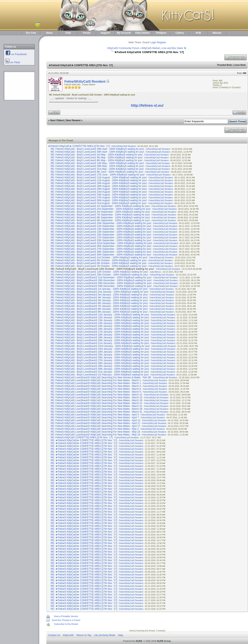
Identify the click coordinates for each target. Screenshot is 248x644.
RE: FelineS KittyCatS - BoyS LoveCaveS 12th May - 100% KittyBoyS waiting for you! (97, 163)
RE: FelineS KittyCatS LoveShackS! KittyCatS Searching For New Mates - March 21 (97, 403)
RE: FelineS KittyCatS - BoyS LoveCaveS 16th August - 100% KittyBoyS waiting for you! (99, 183)
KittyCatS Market (151, 48)
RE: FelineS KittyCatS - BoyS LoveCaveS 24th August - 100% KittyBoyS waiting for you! (99, 195)
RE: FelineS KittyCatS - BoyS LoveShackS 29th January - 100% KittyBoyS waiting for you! (100, 366)
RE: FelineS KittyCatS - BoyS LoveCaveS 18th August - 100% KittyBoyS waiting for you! (99, 186)
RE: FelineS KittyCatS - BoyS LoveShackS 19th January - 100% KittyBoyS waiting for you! (100, 338)
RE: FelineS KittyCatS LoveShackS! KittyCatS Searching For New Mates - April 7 (95, 417)
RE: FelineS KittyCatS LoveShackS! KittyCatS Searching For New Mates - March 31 (97, 412)
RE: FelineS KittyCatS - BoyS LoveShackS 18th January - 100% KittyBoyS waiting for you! (100, 335)
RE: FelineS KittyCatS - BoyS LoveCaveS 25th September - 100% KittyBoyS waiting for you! (101, 246)
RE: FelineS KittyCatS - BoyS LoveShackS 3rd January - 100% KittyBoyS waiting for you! (99, 295)
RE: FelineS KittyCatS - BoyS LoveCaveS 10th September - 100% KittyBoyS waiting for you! (101, 223)
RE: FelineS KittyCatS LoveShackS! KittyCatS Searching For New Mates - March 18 (97, 400)
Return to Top (84, 635)
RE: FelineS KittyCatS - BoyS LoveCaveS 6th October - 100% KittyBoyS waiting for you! (99, 263)
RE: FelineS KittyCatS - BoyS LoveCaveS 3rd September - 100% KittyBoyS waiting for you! (100, 212)
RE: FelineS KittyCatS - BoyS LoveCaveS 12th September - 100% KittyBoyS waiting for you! (101, 229)
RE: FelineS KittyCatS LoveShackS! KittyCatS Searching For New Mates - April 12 (95, 420)
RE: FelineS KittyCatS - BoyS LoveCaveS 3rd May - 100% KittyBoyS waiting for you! (97, 155)
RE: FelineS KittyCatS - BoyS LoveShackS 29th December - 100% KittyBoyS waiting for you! (101, 283)
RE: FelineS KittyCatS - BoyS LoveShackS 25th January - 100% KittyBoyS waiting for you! (100, 355)
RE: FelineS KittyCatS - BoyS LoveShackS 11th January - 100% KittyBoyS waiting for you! (100, 315)
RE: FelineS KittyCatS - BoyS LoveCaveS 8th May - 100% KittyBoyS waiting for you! (97, 160)
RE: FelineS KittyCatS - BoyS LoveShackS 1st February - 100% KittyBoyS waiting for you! (100, 375)
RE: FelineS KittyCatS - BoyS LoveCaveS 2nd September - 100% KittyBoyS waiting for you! (101, 209)
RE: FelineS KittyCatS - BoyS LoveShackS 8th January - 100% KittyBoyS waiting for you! (99, 309)
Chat (68, 33)
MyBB (139, 641)
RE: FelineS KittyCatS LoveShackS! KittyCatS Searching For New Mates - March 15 (97, 398)
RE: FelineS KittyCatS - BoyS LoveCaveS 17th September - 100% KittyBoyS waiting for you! (101, 238)
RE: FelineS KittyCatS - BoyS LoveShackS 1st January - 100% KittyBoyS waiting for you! (99, 289)
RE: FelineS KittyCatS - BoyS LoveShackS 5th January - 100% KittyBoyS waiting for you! (99, 300)
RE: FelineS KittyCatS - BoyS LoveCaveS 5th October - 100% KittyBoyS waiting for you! (99, 260)
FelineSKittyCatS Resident (85, 82)
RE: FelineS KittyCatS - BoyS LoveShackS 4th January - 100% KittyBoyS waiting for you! (99, 298)
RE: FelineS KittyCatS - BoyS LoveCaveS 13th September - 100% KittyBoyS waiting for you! (101, 232)
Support (105, 33)
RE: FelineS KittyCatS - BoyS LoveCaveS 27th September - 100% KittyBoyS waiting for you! (101, 249)
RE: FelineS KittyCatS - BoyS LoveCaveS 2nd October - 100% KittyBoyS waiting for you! (99, 258)
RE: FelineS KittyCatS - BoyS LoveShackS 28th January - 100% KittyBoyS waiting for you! (100, 363)
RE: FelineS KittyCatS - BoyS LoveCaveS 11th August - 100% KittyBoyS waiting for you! (99, 178)
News (49, 33)
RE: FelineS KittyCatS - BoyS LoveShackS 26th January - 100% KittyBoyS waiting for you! (100, 358)
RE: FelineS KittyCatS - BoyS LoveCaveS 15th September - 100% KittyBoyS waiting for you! (101, 235)
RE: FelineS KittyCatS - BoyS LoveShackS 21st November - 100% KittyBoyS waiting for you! (101, 278)
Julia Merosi (155, 272)
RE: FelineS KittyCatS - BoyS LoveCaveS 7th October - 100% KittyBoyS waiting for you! (99, 266)
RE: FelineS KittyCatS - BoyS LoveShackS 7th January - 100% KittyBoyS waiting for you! (99, 306)
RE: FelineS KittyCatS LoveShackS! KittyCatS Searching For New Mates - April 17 (95, 423)
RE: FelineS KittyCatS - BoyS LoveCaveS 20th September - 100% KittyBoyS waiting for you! (101, 240)
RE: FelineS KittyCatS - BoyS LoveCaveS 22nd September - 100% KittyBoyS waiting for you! (101, 243)
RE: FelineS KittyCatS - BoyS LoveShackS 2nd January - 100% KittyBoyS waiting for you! (100, 292)
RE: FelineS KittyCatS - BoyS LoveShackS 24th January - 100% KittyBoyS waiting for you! (100, 352)
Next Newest (73, 120)
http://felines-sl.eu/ (147, 105)
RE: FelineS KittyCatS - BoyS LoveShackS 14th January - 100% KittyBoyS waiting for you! (100, 323)
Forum (87, 33)
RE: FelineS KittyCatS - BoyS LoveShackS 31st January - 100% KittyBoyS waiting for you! (100, 372)
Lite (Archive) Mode (105, 635)
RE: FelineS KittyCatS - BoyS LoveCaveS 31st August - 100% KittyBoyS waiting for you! (99, 203)
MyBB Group (164, 641)
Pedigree (161, 33)
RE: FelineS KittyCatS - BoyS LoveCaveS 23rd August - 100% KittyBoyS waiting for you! (99, 192)
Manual (217, 33)
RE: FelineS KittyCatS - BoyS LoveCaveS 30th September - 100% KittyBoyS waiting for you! (101, 255)
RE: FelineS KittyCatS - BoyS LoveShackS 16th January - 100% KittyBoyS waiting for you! (100, 329)
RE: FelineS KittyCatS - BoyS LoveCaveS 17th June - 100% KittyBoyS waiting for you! (98, 175)
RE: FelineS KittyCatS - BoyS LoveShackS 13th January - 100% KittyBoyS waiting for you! (100, 320)
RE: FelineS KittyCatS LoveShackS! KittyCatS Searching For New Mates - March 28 (97, 409)
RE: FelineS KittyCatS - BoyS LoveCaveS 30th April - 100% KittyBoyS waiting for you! (97, 152)
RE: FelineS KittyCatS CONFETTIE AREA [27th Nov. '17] (82, 437)
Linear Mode (240, 65)
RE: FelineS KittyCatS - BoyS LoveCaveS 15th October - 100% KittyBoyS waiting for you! (99, 275)
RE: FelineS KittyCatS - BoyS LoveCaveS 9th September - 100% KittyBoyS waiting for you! (100, 220)
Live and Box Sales (172, 48)
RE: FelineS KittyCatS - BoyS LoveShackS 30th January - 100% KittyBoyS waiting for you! (100, 369)
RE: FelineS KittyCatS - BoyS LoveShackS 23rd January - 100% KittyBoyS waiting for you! (100, 349)
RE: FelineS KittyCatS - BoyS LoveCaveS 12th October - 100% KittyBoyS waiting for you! (99, 272)
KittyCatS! (68, 635)
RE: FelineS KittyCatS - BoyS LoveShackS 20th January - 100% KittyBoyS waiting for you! (100, 340)
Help (121, 635)
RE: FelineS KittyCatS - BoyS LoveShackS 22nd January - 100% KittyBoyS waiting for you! (100, 346)
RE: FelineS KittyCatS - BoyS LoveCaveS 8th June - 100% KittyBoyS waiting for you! (97, 172)
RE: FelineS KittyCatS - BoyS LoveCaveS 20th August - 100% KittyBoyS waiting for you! (99, 189)
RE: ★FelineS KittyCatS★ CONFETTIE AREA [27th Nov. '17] (84, 440)
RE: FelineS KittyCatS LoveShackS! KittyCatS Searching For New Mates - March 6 (96, 389)
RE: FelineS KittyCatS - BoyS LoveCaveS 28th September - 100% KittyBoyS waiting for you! (101, 252)
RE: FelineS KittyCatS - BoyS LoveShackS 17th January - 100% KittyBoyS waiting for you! (100, 332)
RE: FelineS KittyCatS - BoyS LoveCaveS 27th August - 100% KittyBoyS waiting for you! (99, 198)
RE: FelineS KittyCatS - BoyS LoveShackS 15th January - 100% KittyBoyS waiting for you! (100, 326)
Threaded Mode (224, 65)
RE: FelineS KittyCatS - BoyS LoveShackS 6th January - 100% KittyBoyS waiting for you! (99, 303)
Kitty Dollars (143, 33)
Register (162, 42)
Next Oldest (57, 120)
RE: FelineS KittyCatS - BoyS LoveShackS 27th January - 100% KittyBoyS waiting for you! (100, 360)
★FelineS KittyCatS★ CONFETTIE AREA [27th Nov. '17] (79, 146)
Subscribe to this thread (66, 624)
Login (153, 42)
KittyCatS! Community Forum (123, 48)
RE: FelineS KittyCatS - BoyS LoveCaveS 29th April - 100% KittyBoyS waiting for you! (97, 149)
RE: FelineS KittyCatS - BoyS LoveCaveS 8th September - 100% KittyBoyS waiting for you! (100, 218)
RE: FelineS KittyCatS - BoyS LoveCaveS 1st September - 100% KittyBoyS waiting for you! (100, 206)
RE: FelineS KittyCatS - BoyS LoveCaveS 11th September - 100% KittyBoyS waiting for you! (101, 226)
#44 (244, 73)
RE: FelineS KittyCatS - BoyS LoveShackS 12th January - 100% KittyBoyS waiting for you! (100, 318)
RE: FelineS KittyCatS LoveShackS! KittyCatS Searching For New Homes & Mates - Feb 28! (101, 378)
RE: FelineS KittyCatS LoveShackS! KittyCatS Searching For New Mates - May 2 (95, 429)
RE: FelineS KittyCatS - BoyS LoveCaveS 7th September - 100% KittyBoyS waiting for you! (100, 215)
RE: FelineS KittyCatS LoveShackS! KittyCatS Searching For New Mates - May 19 (95, 432)
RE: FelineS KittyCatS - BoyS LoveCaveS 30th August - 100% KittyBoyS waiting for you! (99, 200)
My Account (124, 33)
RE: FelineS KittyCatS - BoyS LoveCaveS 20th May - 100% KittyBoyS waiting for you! (97, 166)
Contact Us (54, 635)
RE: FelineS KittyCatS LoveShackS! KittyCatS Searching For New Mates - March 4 (96, 386)
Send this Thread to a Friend (66, 620)
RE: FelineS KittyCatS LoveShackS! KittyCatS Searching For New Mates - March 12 (97, 395)
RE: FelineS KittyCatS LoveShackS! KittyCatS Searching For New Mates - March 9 (96, 392)
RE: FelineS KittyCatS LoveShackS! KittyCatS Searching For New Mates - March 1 (96, 380)
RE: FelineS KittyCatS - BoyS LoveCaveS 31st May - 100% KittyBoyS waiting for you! (97, 169)
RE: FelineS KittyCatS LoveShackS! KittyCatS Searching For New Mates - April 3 (95, 415)
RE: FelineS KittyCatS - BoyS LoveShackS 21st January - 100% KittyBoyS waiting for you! (100, 343)
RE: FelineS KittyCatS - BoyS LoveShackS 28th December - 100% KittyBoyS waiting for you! (101, 280)
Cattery (180, 33)
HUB (198, 33)
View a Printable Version (66, 616)
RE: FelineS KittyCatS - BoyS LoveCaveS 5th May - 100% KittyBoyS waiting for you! (97, 158)
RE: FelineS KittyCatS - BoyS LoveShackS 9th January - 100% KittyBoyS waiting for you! (99, 312)
